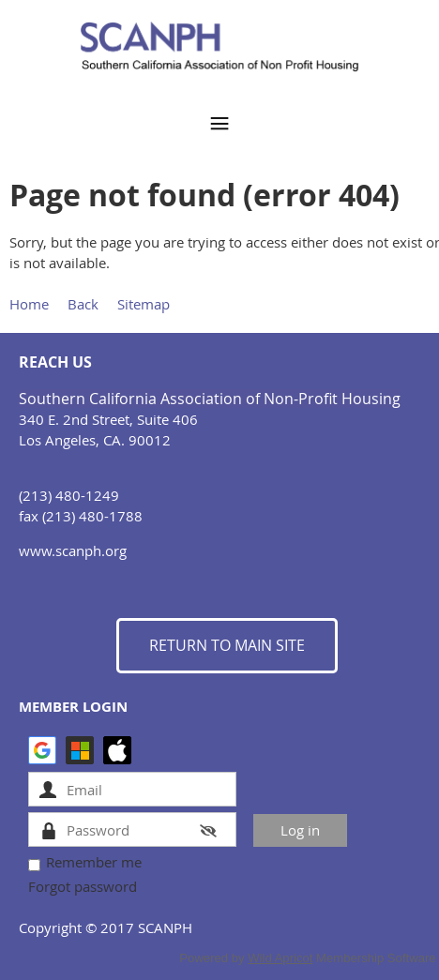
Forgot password (83, 886)
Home (29, 304)
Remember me (94, 862)
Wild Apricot (280, 958)
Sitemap (144, 304)
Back (83, 304)
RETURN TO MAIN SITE (227, 645)
